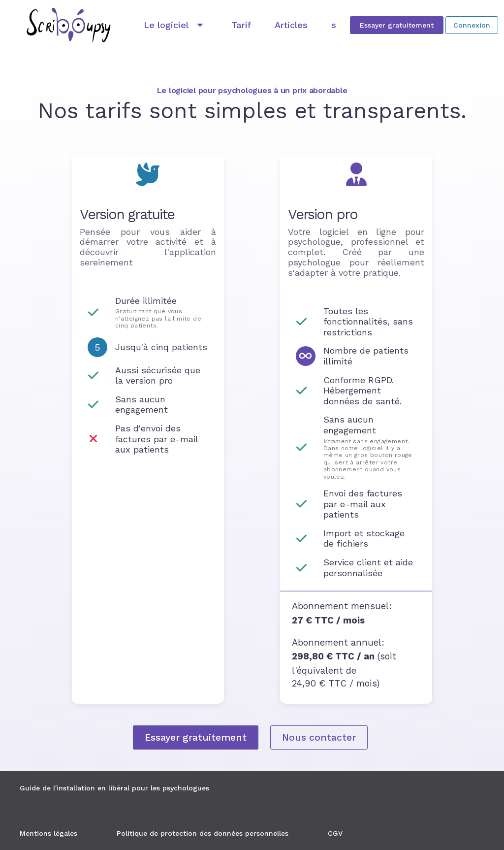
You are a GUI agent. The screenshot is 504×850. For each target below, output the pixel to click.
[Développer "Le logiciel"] (176, 25)
